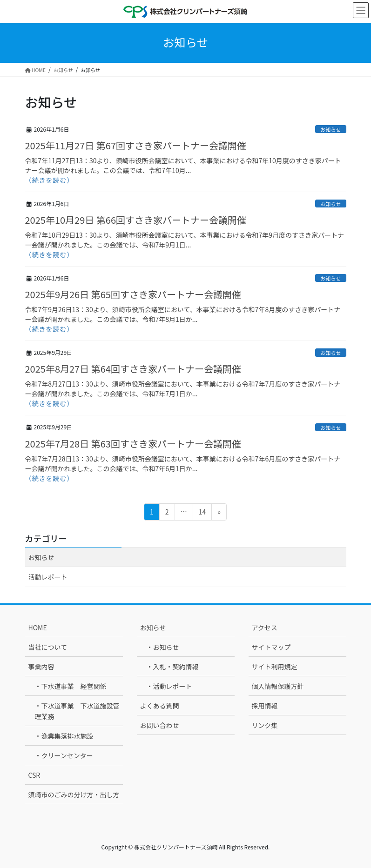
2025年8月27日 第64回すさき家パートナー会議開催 (133, 369)
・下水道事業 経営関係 (71, 686)
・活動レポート (169, 686)
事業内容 (41, 667)
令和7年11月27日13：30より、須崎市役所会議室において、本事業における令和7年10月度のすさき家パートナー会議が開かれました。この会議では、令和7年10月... (183, 165)
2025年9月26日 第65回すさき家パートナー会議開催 (133, 294)
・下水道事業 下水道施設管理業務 (77, 711)
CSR (34, 775)
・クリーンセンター (64, 755)
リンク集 (265, 725)
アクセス (265, 628)
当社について (48, 647)
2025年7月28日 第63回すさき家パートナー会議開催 (133, 444)
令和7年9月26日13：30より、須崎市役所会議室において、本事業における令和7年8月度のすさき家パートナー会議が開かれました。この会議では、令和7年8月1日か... (183, 314)
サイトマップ (271, 647)
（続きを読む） (50, 180)
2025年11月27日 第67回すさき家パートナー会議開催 (136, 145)
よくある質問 (160, 706)
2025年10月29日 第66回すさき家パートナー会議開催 (136, 220)
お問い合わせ (160, 725)
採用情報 (265, 706)
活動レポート (48, 577)
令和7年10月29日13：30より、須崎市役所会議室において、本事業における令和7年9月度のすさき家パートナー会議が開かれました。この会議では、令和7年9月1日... (185, 240)
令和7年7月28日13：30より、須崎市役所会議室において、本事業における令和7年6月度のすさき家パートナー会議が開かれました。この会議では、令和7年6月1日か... (183, 464)
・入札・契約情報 (173, 667)
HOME (38, 628)
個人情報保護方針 (278, 686)
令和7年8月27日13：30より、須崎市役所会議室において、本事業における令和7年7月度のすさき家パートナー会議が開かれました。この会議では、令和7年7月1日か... (183, 389)
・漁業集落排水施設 (64, 736)
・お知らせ (163, 647)
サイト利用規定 (275, 667)
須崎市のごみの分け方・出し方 (74, 795)
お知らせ (331, 129)
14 (202, 513)
